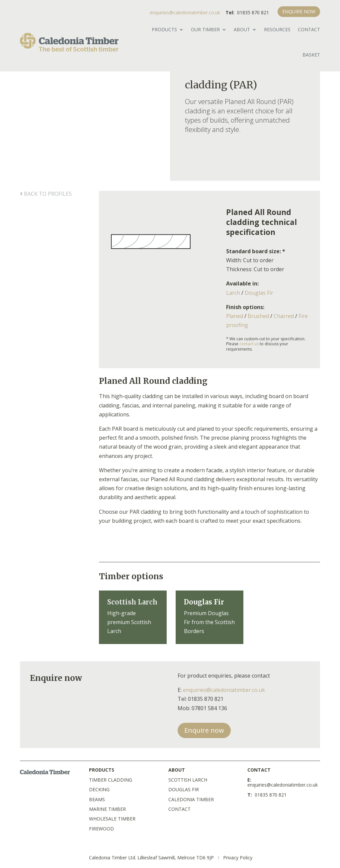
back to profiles (46, 194)
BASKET (311, 55)
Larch (233, 293)
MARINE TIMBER (107, 809)
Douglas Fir (259, 293)
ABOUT (242, 29)
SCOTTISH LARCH (188, 780)
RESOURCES (277, 29)
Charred (284, 316)
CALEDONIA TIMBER (191, 799)
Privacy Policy (238, 858)
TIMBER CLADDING (111, 780)
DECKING (99, 789)
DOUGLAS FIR (184, 789)
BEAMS (97, 799)
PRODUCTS (164, 29)
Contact (309, 29)
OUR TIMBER (205, 29)
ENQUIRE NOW (299, 11)
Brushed (258, 316)
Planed (235, 316)
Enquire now (204, 730)
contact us (249, 344)
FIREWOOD (101, 829)
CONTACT (179, 809)
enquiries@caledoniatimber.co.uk (185, 12)
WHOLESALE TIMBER (112, 819)
